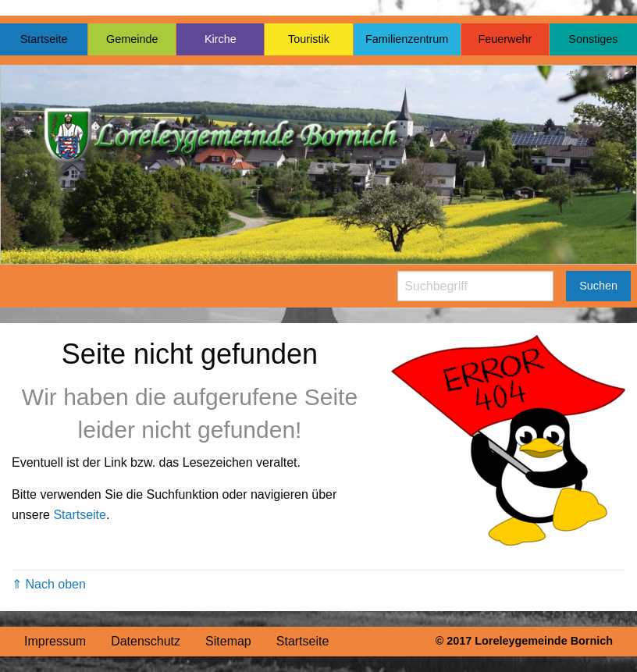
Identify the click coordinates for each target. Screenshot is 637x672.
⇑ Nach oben (49, 584)
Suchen (598, 286)
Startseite (44, 39)
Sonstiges (593, 39)
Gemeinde (132, 39)
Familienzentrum (407, 39)
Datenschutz (146, 641)
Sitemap (228, 641)
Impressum (55, 641)
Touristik (309, 39)
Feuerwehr (505, 39)
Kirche (221, 39)
